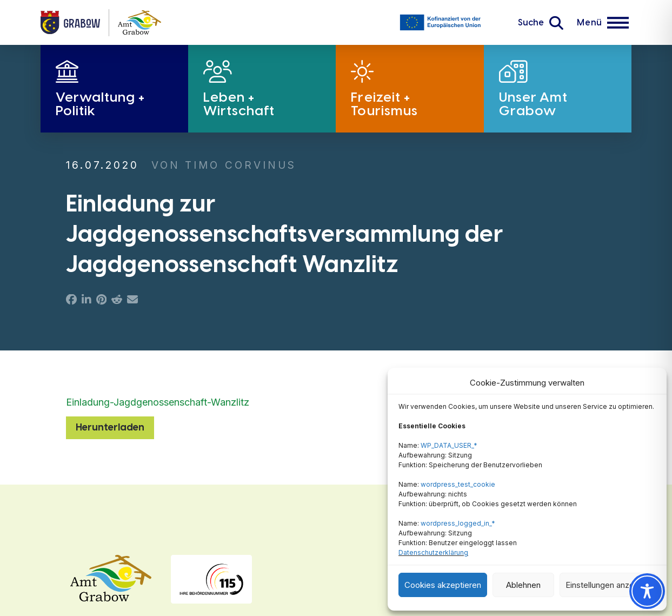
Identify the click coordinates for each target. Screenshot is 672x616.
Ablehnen (523, 585)
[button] (541, 23)
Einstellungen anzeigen (608, 585)
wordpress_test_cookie (458, 484)
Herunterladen (110, 427)
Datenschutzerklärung (433, 552)
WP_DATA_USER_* (449, 445)
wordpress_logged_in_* (458, 523)
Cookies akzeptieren (443, 585)
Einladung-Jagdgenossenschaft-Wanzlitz (158, 402)
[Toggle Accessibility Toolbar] (647, 591)
